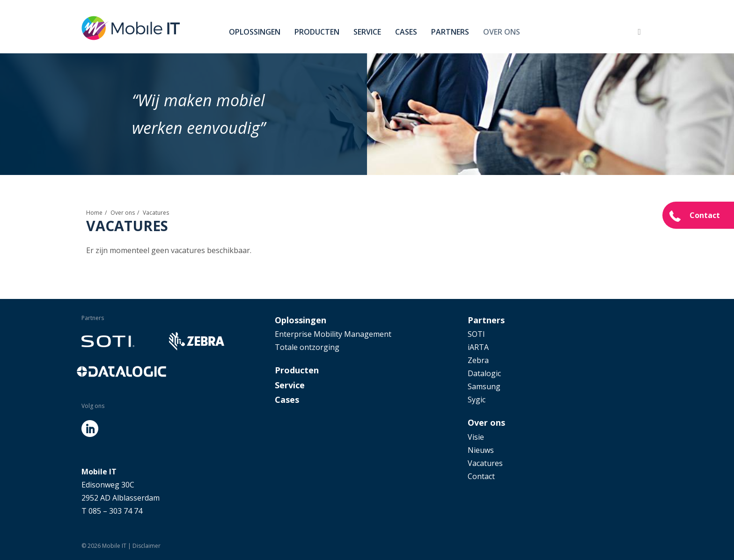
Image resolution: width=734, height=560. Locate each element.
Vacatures (485, 463)
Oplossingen (255, 32)
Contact (705, 215)
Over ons (502, 32)
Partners (450, 32)
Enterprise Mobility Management (333, 334)
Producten (317, 32)
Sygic (477, 400)
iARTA (478, 347)
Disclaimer (147, 546)
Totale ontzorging (307, 347)
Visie (476, 437)
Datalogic (484, 373)
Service (367, 32)
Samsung (484, 386)
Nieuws (481, 450)
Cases (406, 32)
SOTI (476, 334)
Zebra (478, 360)
